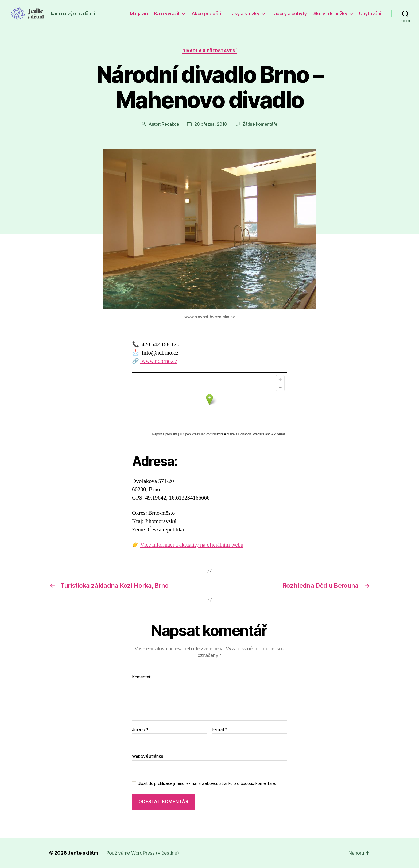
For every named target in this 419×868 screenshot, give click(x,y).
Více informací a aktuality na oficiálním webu (192, 545)
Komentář (141, 677)
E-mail (220, 730)
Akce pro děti (206, 14)
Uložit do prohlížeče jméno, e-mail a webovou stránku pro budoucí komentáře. (207, 783)
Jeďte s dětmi (84, 853)
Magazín (139, 14)
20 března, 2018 (211, 124)
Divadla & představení (210, 51)
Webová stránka (148, 756)
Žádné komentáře (260, 124)
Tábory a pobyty (289, 14)
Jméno (140, 730)
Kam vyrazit (167, 14)
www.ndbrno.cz (159, 361)
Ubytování (370, 14)
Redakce (170, 124)
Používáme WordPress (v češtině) (142, 853)
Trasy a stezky (243, 14)
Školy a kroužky (330, 14)
